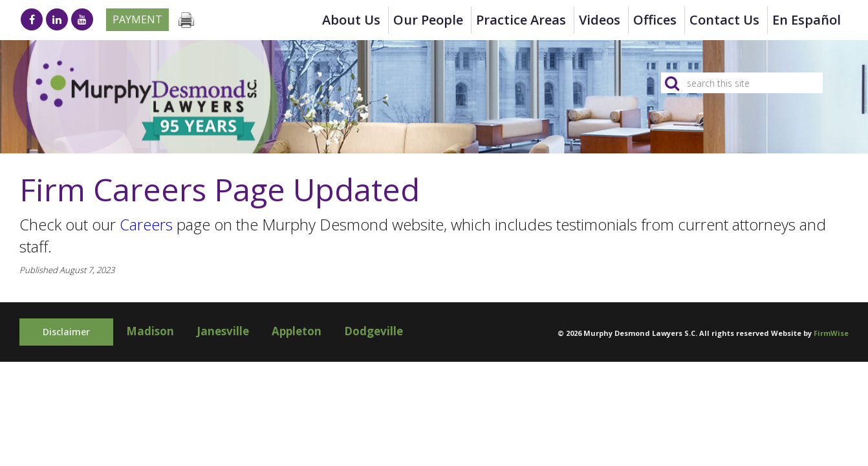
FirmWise (831, 333)
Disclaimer (66, 332)
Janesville (223, 331)
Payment (137, 19)
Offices (655, 20)
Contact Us (724, 20)
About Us (351, 20)
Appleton (297, 331)
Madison (150, 331)
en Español (807, 20)
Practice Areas (521, 20)
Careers (146, 224)
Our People (428, 20)
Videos (600, 20)
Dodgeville (374, 331)
